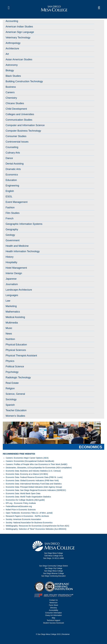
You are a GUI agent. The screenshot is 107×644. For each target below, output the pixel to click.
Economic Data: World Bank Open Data (23, 493)
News (9, 334)
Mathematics (13, 312)
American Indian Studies (19, 27)
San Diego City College (53, 568)
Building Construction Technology (24, 81)
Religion (10, 388)
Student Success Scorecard (53, 623)
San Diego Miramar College (53, 573)
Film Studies (13, 213)
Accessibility (53, 610)
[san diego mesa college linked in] (56, 630)
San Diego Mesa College (53, 571)
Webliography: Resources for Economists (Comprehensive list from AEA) (37, 526)
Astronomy (12, 65)
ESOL (9, 197)
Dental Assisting (15, 164)
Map (53, 618)
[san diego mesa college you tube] (54, 630)
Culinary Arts (13, 153)
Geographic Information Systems (24, 224)
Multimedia (12, 323)
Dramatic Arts (13, 169)
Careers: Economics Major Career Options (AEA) (27, 458)
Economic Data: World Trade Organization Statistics (28, 497)
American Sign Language (20, 32)
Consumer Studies (16, 136)
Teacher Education (16, 410)
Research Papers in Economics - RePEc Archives (27, 516)
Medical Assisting (15, 317)
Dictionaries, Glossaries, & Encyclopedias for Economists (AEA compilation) (39, 468)
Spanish (10, 405)
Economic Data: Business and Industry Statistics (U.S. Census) (33, 471)
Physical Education (16, 345)
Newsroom (53, 603)
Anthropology (13, 43)
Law (8, 301)
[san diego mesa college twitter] (51, 630)
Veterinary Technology (18, 38)
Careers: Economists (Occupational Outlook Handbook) (30, 461)
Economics (12, 175)
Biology (10, 70)
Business (11, 87)
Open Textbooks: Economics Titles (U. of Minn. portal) (29, 513)
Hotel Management (16, 268)
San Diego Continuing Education (53, 576)
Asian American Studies (19, 59)
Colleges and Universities (20, 114)
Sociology (11, 399)
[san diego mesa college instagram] (53, 630)
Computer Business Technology (23, 131)
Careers (10, 92)
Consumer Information (53, 613)
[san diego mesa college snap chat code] (58, 630)
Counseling (12, 147)
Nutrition (10, 339)
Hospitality (11, 262)
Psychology (12, 372)
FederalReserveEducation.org (19, 506)
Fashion (10, 207)
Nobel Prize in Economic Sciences (21, 510)
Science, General (15, 394)
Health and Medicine (17, 246)
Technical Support (53, 620)
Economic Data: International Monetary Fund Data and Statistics (34, 484)
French (10, 218)
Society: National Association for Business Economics (29, 523)
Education (11, 180)
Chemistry (11, 98)
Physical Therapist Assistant (21, 356)
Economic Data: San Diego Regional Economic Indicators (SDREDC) (36, 490)
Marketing (11, 306)
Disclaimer (66, 634)
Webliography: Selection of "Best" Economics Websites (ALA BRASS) (36, 529)
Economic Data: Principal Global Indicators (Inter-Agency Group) (34, 487)
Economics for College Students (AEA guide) (25, 500)
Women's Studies (15, 416)
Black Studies (13, 76)
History (10, 257)
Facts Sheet (53, 605)
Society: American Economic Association (23, 519)
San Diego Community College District (53, 566)
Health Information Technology (23, 251)
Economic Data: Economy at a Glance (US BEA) (27, 474)
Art (7, 54)
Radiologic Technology (18, 377)
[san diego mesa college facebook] (49, 630)
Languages (12, 295)
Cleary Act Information (53, 615)
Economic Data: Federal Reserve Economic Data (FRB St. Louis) (34, 477)
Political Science (15, 366)
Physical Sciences (16, 350)
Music (9, 328)
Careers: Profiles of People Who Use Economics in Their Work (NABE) (37, 464)
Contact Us (53, 600)
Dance (9, 158)
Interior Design (14, 273)
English (10, 191)
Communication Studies (19, 120)
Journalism (12, 284)
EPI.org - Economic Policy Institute (21, 503)
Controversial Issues (17, 142)
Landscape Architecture (19, 290)
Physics (10, 361)
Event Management (17, 202)
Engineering (12, 186)
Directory (53, 608)
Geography (12, 229)
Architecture (12, 49)
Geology (10, 235)
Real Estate (12, 383)
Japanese (11, 279)
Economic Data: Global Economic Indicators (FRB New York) (32, 481)
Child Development (16, 109)
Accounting (12, 21)
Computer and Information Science (25, 125)
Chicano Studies (15, 103)
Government (13, 240)
